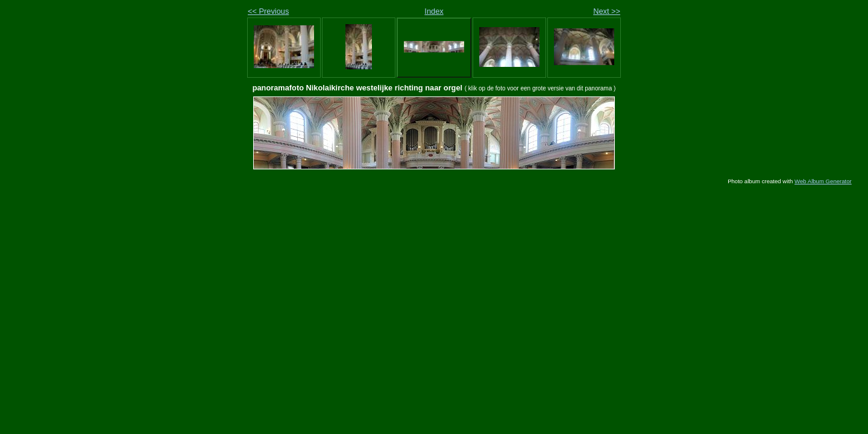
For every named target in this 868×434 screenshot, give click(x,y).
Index (434, 11)
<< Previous (268, 11)
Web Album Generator (823, 181)
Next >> (607, 11)
